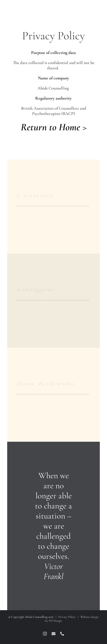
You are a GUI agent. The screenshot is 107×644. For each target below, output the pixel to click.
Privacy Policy (67, 617)
